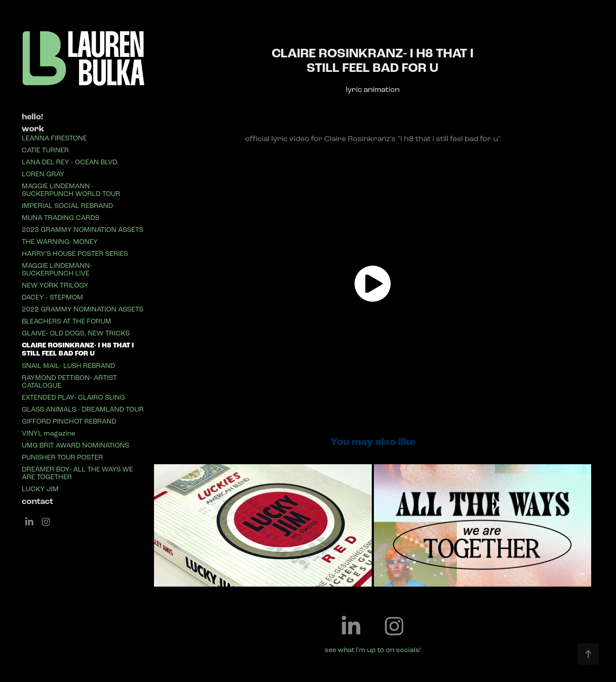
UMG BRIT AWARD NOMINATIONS (76, 445)
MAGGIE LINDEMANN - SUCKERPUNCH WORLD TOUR (71, 190)
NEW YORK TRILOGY (55, 285)
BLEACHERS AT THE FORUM (67, 321)
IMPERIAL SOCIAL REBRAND (67, 206)
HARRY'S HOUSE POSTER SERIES (75, 254)
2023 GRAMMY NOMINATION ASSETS (83, 230)
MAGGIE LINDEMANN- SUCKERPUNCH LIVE (57, 269)
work (33, 129)
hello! (33, 117)
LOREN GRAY (43, 174)
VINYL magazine (49, 433)
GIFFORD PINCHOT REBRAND (69, 421)
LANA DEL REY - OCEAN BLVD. (70, 162)
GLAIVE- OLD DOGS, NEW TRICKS (76, 333)
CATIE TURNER (45, 150)
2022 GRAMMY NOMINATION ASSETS (83, 309)
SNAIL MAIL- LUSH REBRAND (68, 366)
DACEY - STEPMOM (52, 297)
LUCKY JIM (40, 489)
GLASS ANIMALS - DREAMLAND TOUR (83, 409)
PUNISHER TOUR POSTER (62, 457)
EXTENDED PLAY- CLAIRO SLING (73, 397)
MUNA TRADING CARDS (61, 218)
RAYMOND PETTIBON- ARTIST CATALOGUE (69, 381)
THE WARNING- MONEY (60, 242)
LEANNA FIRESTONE (54, 138)
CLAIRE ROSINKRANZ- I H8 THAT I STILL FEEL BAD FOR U (78, 350)
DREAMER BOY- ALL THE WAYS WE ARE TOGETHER (77, 473)
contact (37, 501)
